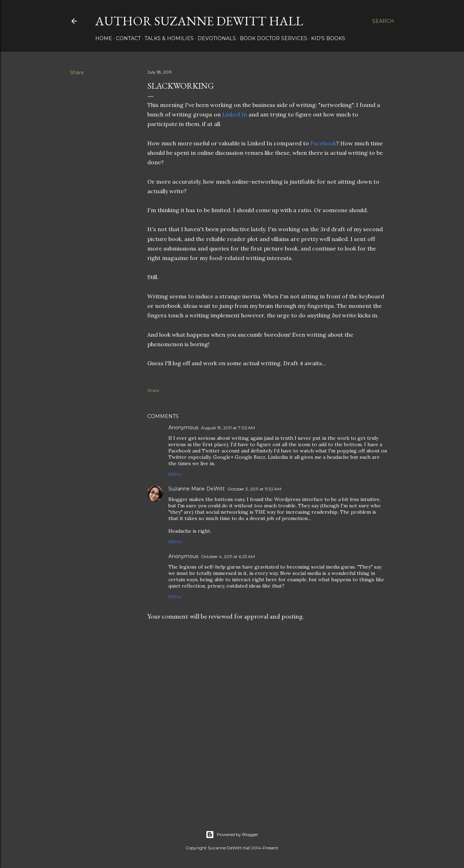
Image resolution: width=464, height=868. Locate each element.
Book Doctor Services (273, 38)
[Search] (383, 21)
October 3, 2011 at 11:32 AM (254, 489)
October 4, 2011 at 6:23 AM (228, 556)
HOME (104, 38)
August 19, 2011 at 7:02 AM (228, 428)
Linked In (235, 114)
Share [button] (77, 72)
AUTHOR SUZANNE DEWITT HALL (199, 21)
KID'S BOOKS (328, 38)
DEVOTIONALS (217, 38)
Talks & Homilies (169, 38)
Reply (175, 474)
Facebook (323, 143)
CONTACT (128, 38)
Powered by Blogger (232, 835)
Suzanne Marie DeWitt (196, 489)
